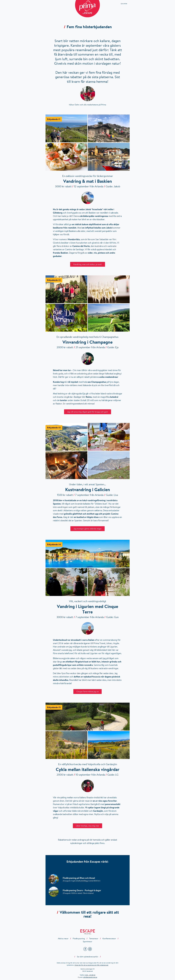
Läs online (124, 4)
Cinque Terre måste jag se (87, 691)
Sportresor (87, 941)
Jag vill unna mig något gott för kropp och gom (88, 412)
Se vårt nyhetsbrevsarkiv (88, 957)
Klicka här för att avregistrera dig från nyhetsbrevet (91, 965)
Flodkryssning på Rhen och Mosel (81, 878)
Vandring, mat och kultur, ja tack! (88, 264)
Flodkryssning (79, 938)
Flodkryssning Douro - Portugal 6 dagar (84, 890)
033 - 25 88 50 (90, 975)
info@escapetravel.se (90, 977)
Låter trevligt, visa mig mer (87, 826)
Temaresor (94, 938)
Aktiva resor (63, 938)
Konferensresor (109, 938)
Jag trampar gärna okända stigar (87, 529)
